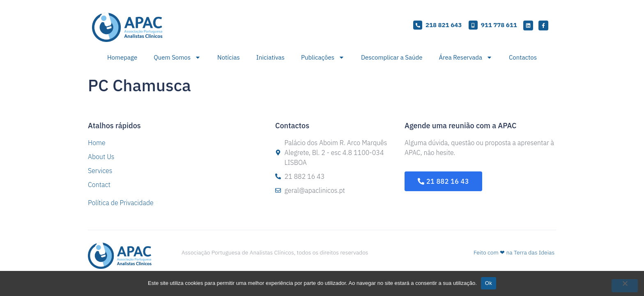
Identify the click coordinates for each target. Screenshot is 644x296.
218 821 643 (444, 25)
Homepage (122, 57)
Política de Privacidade (121, 203)
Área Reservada (466, 57)
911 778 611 (499, 25)
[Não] (625, 286)
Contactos (523, 57)
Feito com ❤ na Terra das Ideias (514, 252)
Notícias (229, 57)
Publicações (323, 57)
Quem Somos (177, 57)
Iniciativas (270, 57)
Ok (489, 283)
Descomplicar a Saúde (392, 57)
